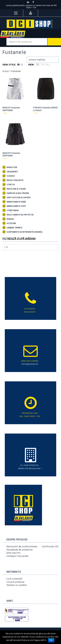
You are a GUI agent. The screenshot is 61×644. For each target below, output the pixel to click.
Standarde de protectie (19, 550)
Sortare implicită (37, 60)
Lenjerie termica (15, 228)
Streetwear (13, 210)
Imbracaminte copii (16, 206)
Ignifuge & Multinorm (18, 193)
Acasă (6, 71)
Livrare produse (15, 582)
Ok (51, 640)
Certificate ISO (50, 547)
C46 (6, 247)
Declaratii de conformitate (22, 547)
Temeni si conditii (17, 585)
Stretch (11, 185)
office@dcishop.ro (30, 364)
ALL (48, 64)
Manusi (10, 219)
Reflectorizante (15, 180)
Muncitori (12, 167)
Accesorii (11, 223)
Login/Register (31, 13)
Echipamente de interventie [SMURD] (25, 232)
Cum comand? (14, 579)
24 (42, 64)
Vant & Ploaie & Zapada (19, 197)
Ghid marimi (13, 553)
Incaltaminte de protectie (20, 215)
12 (37, 64)
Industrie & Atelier (16, 189)
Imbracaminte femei (16, 202)
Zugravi (11, 176)
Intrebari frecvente (17, 556)
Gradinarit (12, 172)
